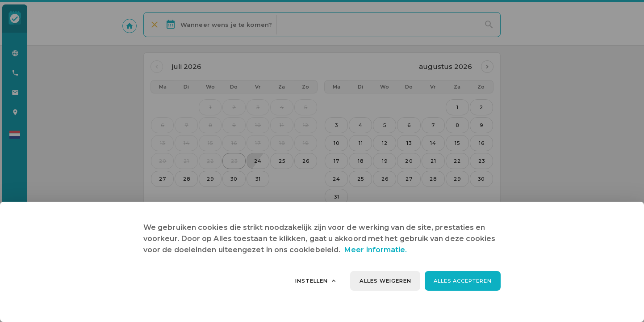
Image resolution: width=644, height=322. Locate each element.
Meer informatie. (376, 250)
